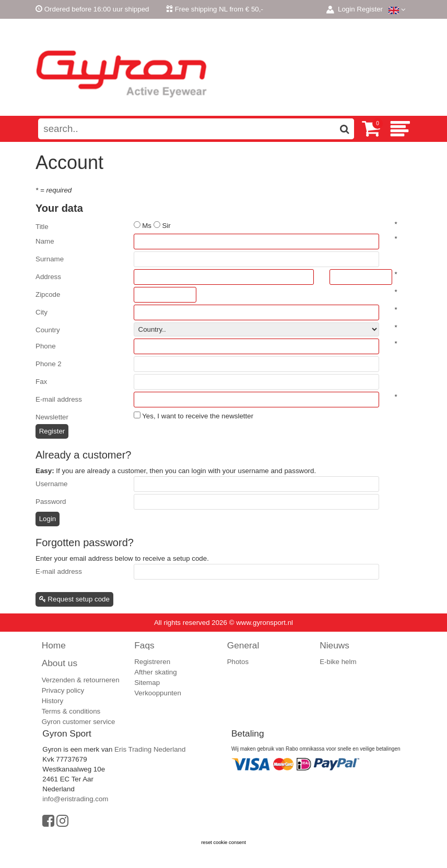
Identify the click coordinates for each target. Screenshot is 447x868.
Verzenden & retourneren (81, 680)
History (52, 701)
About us (60, 663)
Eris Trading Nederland (150, 749)
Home (54, 645)
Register (370, 9)
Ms (147, 226)
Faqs (144, 645)
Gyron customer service (79, 722)
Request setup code (74, 599)
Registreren (152, 662)
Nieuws (334, 645)
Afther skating (156, 672)
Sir (166, 226)
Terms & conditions (71, 711)
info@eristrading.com (75, 799)
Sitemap (147, 683)
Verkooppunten (158, 693)
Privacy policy (63, 690)
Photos (238, 662)
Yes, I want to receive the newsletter (198, 416)
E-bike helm (338, 662)
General (243, 645)
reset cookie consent (223, 842)
